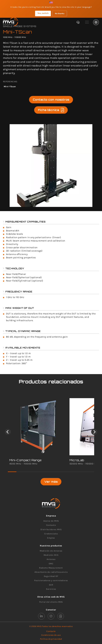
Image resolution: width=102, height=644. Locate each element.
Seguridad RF (51, 576)
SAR (51, 585)
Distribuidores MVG (51, 529)
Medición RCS (51, 555)
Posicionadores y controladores (51, 580)
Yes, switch (43, 13)
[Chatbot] (78, 22)
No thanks (60, 13)
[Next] (94, 432)
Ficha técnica (51, 110)
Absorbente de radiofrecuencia (51, 572)
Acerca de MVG (51, 521)
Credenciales (51, 534)
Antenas (51, 559)
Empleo (51, 538)
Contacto (51, 525)
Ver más (51, 482)
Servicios (51, 589)
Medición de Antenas (51, 551)
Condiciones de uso (51, 635)
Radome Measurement (51, 568)
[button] (87, 22)
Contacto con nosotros (51, 100)
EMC (51, 564)
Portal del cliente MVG (51, 602)
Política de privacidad (51, 639)
